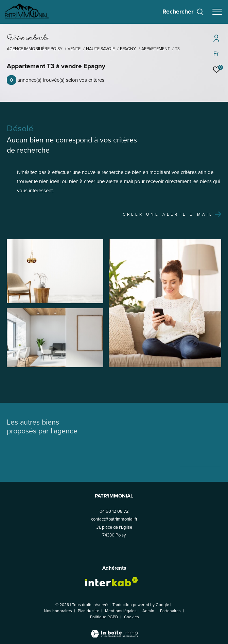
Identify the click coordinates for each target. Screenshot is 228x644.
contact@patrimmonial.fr (114, 519)
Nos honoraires (58, 611)
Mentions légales (121, 611)
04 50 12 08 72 (114, 511)
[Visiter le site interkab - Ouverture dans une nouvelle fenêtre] (111, 582)
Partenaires (171, 611)
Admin (149, 611)
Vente (74, 49)
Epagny (128, 49)
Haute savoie (100, 49)
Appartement (156, 49)
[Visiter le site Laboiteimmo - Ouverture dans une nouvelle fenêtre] (114, 629)
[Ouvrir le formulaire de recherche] (183, 12)
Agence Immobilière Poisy (35, 49)
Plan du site (89, 611)
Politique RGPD (104, 617)
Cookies (131, 617)
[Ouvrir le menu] (217, 12)
